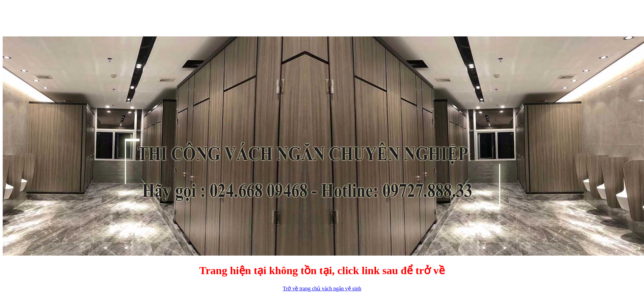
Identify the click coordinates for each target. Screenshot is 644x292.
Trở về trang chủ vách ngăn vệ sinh (322, 288)
